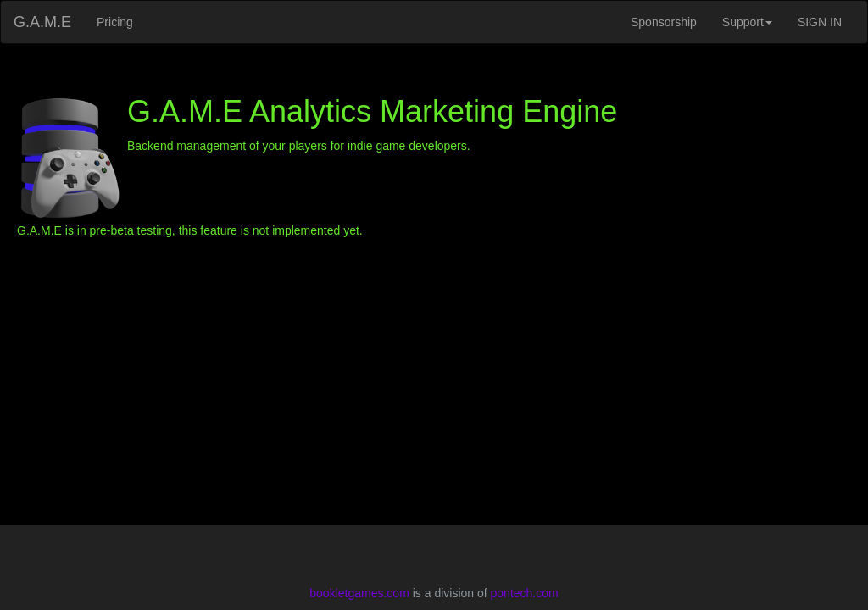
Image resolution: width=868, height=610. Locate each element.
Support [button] (747, 22)
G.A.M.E (42, 22)
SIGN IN (820, 22)
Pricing (115, 22)
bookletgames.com (359, 593)
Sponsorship (664, 22)
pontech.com (525, 593)
